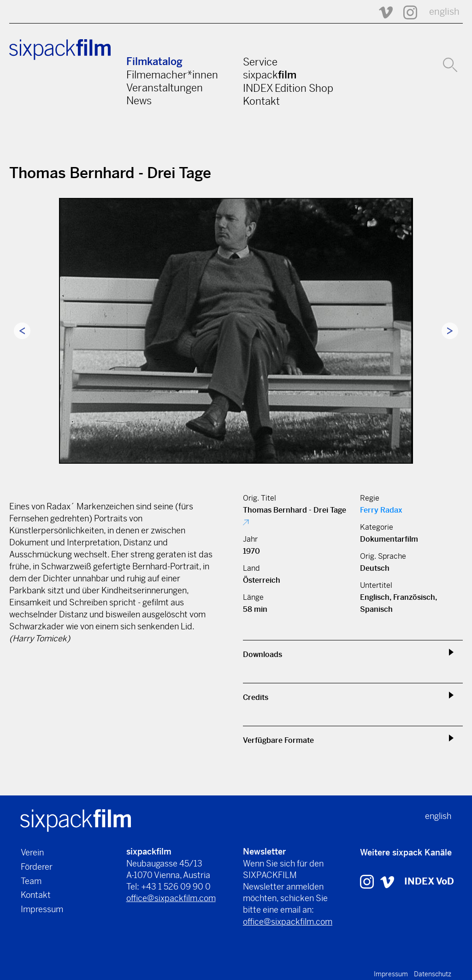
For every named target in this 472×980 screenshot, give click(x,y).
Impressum (42, 909)
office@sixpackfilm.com (171, 898)
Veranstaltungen (165, 88)
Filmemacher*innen (172, 75)
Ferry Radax (381, 510)
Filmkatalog (154, 62)
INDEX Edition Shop (288, 88)
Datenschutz (433, 974)
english (444, 12)
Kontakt (261, 101)
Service (260, 62)
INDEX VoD (429, 881)
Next (450, 331)
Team (31, 881)
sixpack (270, 75)
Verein (32, 852)
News (139, 101)
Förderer (37, 867)
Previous (22, 331)
